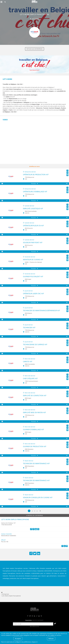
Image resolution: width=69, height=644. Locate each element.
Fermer (68, 632)
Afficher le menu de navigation (1, 2)
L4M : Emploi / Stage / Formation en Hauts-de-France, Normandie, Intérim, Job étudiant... (34, 2)
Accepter (18, 639)
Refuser (51, 639)
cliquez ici (35, 642)
